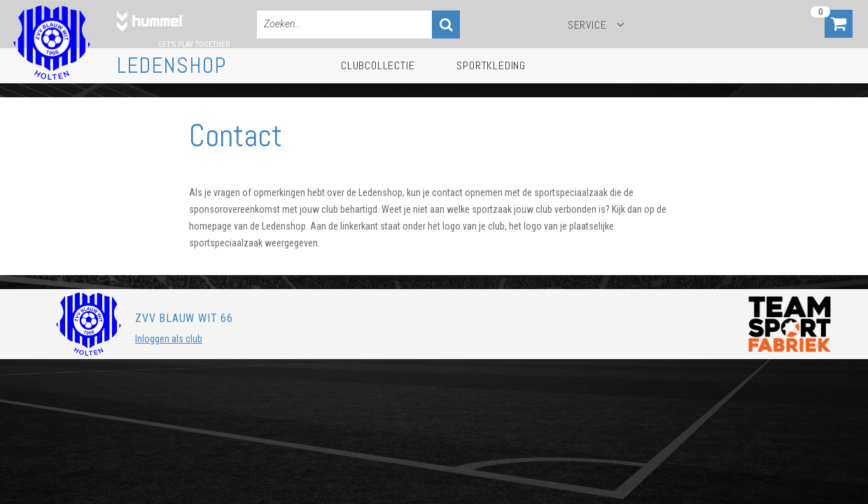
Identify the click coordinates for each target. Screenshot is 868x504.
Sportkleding (491, 65)
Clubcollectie (378, 65)
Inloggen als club (169, 339)
